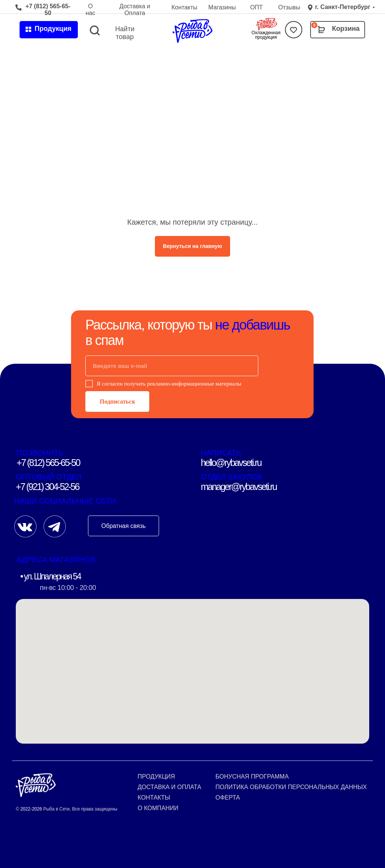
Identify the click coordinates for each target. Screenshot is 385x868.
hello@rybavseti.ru (231, 463)
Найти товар (125, 33)
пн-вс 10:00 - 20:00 (68, 588)
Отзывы (289, 7)
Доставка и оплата (169, 787)
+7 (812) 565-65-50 (48, 10)
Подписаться (117, 401)
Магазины (222, 7)
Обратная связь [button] (124, 526)
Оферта (228, 798)
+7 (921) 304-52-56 (47, 487)
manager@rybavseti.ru (239, 487)
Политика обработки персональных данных (291, 787)
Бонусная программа (252, 777)
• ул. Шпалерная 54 (50, 576)
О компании (158, 808)
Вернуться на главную (192, 246)
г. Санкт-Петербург (343, 7)
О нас (91, 10)
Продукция (156, 777)
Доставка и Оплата (135, 10)
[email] (172, 366)
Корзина (346, 29)
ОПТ (256, 7)
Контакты (184, 7)
